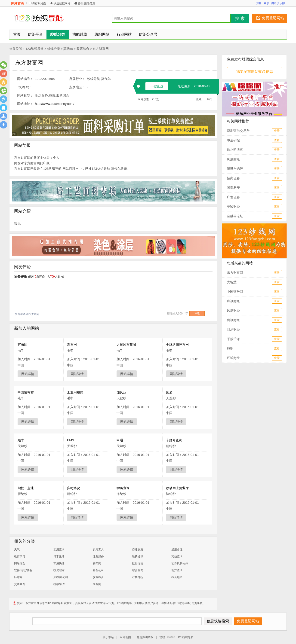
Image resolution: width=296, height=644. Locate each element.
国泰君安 (233, 188)
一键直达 (157, 86)
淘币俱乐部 (278, 3)
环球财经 (233, 358)
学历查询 (123, 488)
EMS (71, 440)
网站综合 (20, 563)
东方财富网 (101, 49)
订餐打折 (138, 577)
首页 (17, 34)
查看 (277, 131)
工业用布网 (75, 392)
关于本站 (108, 637)
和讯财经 (233, 301)
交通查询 (20, 584)
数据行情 (138, 563)
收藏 (199, 99)
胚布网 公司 (61, 577)
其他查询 (177, 556)
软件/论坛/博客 (23, 570)
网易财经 (233, 330)
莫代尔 (68, 49)
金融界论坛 (235, 216)
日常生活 (59, 556)
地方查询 (177, 570)
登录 (266, 3)
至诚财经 (233, 207)
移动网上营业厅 (177, 488)
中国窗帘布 (26, 392)
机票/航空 (59, 584)
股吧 (230, 348)
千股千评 (233, 339)
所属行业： (77, 79)
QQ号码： (25, 87)
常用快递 (59, 563)
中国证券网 (235, 292)
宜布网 (22, 345)
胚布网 (97, 563)
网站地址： (25, 104)
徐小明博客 (235, 150)
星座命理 (177, 549)
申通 (120, 440)
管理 (162, 637)
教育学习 (20, 556)
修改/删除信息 (87, 3)
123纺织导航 (35, 49)
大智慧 (232, 282)
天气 (17, 549)
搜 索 (240, 18)
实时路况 (74, 488)
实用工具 (98, 549)
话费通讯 (138, 556)
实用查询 (59, 549)
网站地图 (125, 637)
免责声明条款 (145, 637)
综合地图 (177, 577)
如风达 (121, 392)
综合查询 (138, 570)
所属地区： (77, 87)
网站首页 (18, 3)
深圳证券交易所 (238, 131)
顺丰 (21, 440)
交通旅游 (138, 549)
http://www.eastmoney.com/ (55, 104)
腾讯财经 (233, 320)
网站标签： (25, 95)
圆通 (169, 392)
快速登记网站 (62, 3)
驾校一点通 (26, 488)
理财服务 (98, 556)
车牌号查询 (174, 440)
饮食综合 (98, 577)
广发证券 (233, 197)
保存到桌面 (39, 3)
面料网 (97, 584)
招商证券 (233, 178)
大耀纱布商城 (126, 345)
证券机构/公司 (180, 563)
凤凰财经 (233, 159)
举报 (210, 99)
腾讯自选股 (235, 169)
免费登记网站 (273, 18)
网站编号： (25, 79)
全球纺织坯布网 (177, 345)
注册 (259, 3)
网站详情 (28, 374)
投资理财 (59, 570)
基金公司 (98, 570)
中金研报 (233, 140)
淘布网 (72, 345)
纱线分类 (54, 49)
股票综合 (83, 49)
